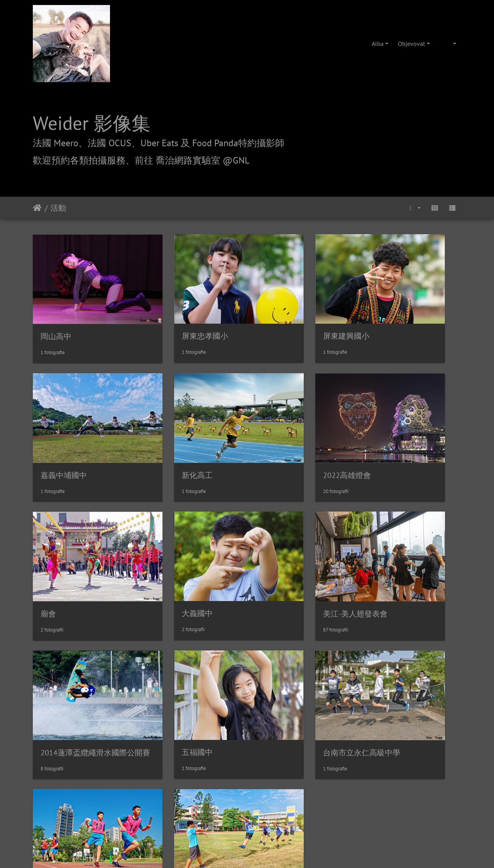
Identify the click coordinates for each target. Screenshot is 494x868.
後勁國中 (166, 666)
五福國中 (276, 549)
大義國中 (386, 432)
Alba (378, 44)
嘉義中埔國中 (394, 315)
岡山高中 (56, 315)
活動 (58, 208)
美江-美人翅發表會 (73, 549)
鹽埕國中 (56, 666)
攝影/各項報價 (271, 756)
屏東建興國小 (284, 314)
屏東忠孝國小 (174, 314)
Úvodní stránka (37, 208)
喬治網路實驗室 (225, 756)
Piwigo (287, 712)
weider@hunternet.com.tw (247, 821)
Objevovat (411, 44)
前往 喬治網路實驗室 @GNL (192, 160)
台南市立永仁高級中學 (409, 549)
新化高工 (56, 432)
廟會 (268, 432)
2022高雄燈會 (174, 432)
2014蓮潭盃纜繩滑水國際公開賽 (205, 549)
